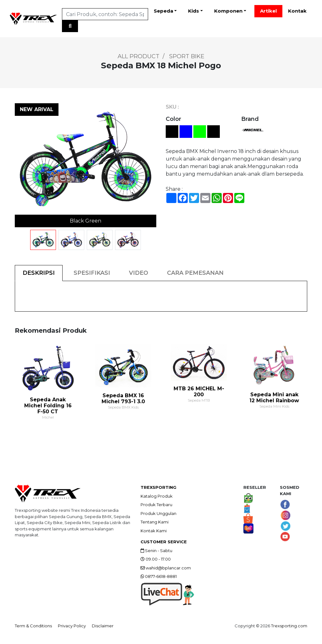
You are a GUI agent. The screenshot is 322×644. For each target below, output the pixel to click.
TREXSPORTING (158, 487)
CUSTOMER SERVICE (164, 542)
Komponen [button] (228, 11)
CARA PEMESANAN (195, 273)
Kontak (297, 11)
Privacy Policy (72, 626)
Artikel (268, 11)
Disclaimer (103, 626)
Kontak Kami (154, 531)
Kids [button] (194, 11)
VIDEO (139, 273)
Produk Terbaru (156, 505)
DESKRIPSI (39, 273)
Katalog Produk (157, 496)
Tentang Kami (155, 522)
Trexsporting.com (289, 626)
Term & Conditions (33, 626)
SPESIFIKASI (92, 273)
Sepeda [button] (164, 11)
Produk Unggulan (158, 513)
